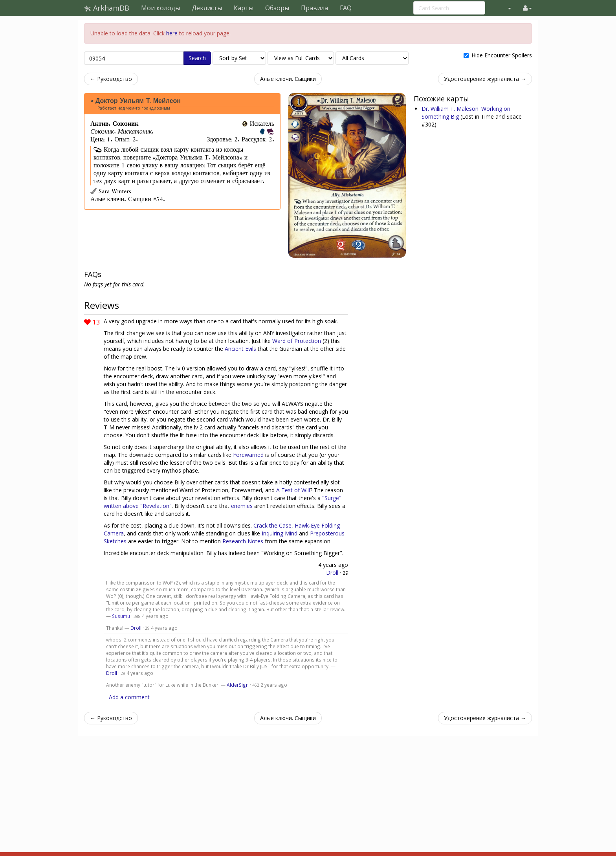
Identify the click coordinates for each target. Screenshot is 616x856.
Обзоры (277, 8)
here (172, 33)
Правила (314, 8)
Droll (332, 573)
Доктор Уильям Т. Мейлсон (138, 101)
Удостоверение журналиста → (485, 79)
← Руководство (111, 79)
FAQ (346, 8)
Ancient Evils (240, 349)
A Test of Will (293, 490)
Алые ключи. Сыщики (288, 79)
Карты (244, 8)
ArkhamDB (107, 8)
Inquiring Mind (280, 533)
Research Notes (243, 541)
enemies (242, 506)
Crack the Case (272, 525)
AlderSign (238, 685)
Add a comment (129, 697)
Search (197, 58)
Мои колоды (160, 8)
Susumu (121, 616)
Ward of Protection (297, 341)
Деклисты (207, 8)
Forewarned (248, 455)
